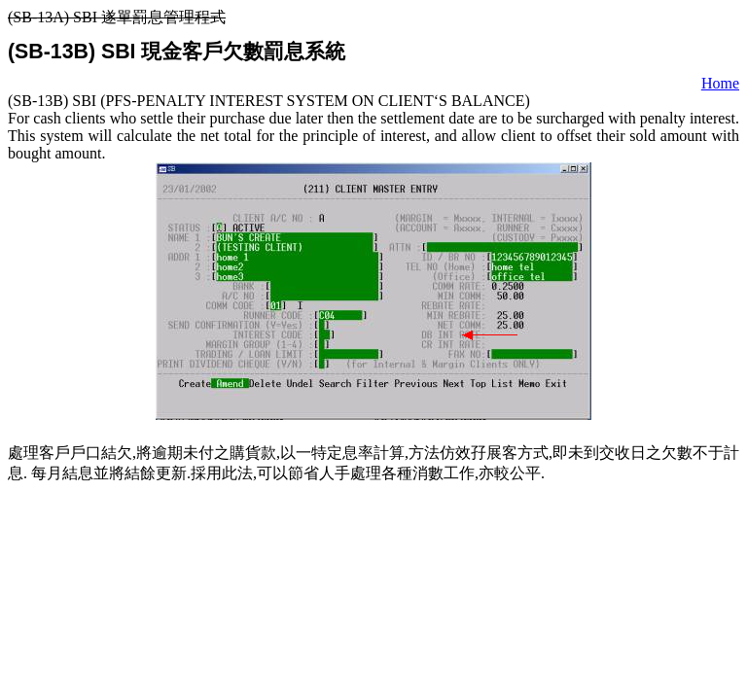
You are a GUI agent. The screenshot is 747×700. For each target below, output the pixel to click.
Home (720, 83)
